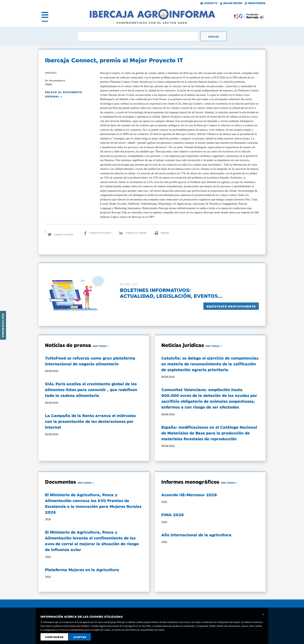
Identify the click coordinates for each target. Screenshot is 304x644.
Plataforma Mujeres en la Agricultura (82, 569)
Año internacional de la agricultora (196, 535)
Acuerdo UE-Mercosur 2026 (189, 495)
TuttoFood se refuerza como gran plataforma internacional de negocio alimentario (90, 361)
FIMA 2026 (173, 514)
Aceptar (80, 637)
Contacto (209, 3)
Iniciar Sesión (231, 3)
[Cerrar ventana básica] (263, 614)
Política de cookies (156, 630)
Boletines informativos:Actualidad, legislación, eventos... (171, 293)
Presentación (3, 325)
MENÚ (45, 21)
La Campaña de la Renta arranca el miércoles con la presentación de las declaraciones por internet (90, 421)
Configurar (54, 637)
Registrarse (255, 3)
